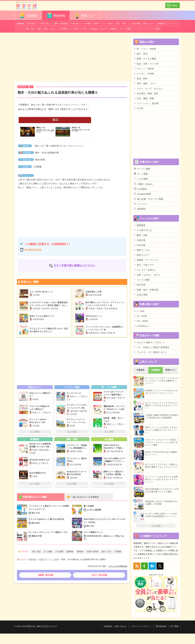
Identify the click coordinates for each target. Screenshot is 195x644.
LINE (84, 29)
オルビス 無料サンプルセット (150, 342)
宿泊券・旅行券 (93, 552)
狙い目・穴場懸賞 (109, 29)
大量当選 (75, 24)
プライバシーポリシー (141, 626)
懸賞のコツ (85, 15)
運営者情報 (161, 626)
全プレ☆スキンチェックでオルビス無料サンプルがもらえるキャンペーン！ (161, 405)
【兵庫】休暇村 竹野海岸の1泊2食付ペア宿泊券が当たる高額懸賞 (162, 416)
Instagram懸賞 (143, 194)
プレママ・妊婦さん (145, 270)
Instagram (94, 29)
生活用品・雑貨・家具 (146, 93)
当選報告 (28, 15)
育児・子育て (122, 24)
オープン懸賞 (142, 169)
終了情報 (174, 626)
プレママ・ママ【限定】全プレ (150, 352)
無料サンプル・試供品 (104, 24)
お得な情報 (135, 24)
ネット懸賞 (48, 552)
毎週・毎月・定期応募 (146, 290)
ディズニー (173, 24)
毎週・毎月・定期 (33, 29)
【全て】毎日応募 (99, 575)
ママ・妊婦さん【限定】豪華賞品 (152, 347)
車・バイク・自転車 (145, 49)
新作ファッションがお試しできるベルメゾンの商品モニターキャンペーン (161, 430)
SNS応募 (140, 245)
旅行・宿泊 (36, 552)
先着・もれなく (50, 29)
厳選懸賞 (20, 24)
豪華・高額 (141, 235)
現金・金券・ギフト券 (146, 64)
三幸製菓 (118, 552)
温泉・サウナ (106, 552)
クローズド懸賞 (153, 29)
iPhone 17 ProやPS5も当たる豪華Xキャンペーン (161, 453)
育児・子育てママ (144, 265)
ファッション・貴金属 (146, 103)
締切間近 (161, 24)
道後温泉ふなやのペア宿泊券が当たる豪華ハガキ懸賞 (161, 503)
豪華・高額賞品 (61, 24)
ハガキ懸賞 (86, 24)
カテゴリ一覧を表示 (173, 4)
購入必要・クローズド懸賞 (149, 199)
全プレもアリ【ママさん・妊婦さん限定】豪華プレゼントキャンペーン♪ (162, 466)
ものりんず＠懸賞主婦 (118, 566)
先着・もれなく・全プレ (147, 275)
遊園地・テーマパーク (146, 260)
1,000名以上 (141, 326)
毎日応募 (31, 24)
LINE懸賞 (140, 189)
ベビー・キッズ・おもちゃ (148, 88)
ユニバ (19, 29)
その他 (139, 108)
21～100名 (140, 316)
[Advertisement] (72, 57)
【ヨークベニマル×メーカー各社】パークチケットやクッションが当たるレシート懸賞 (162, 442)
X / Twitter (75, 29)
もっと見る (35, 432)
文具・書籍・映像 (144, 98)
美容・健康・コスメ (145, 83)
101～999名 (141, 321)
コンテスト (139, 29)
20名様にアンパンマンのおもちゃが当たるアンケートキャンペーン (162, 392)
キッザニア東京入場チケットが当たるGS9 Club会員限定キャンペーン (161, 515)
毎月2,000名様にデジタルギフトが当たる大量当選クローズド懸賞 (162, 490)
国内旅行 (80, 552)
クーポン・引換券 (144, 74)
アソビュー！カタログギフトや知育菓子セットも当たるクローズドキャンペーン (161, 479)
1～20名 (139, 311)
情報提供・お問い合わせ (115, 626)
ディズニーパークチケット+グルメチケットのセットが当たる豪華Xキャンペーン (162, 381)
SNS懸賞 (64, 29)
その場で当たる (45, 24)
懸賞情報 (56, 15)
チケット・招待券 (144, 69)
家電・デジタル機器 (145, 59)
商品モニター (149, 24)
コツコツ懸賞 (125, 29)
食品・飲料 (141, 78)
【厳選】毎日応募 (45, 575)
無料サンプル (142, 250)
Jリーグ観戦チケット (105, 536)
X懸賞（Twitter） (144, 184)
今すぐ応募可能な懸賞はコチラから (74, 265)
